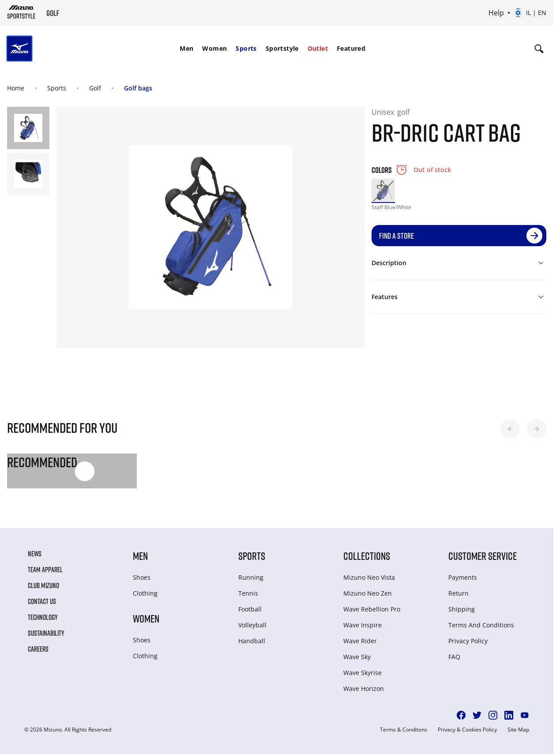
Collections (367, 556)
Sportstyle (282, 48)
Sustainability (46, 633)
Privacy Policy (468, 641)
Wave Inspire (363, 625)
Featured (351, 48)
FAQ (454, 657)
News (35, 554)
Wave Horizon (364, 688)
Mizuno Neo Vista (369, 577)
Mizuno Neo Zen (368, 593)
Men (186, 48)
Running (251, 577)
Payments (463, 577)
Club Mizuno (43, 585)
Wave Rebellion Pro (372, 609)
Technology (43, 617)
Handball (252, 641)
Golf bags (138, 88)
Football (250, 609)
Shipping (462, 609)
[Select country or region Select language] (530, 13)
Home (16, 88)
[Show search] (539, 49)
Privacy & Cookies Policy (467, 730)
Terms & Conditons (404, 730)
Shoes (142, 577)
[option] (383, 190)
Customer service (483, 556)
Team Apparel (45, 570)
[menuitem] (186, 49)
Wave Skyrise (363, 673)
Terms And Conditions (481, 625)
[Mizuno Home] (21, 12)
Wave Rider (360, 641)
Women (214, 48)
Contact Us (42, 601)
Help (496, 13)
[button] (510, 429)
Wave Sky (357, 657)
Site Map (518, 730)
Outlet (318, 48)
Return (459, 593)
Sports (246, 48)
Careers (38, 649)
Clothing (145, 593)
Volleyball (252, 625)
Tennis (248, 593)
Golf (95, 88)
